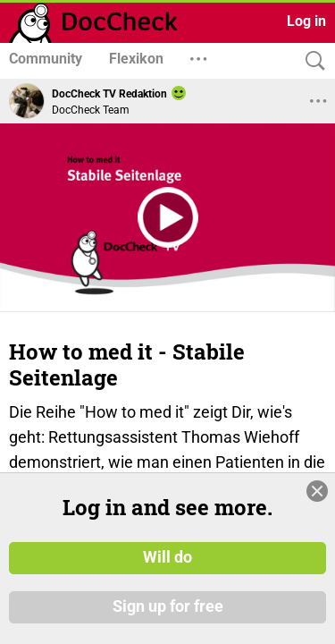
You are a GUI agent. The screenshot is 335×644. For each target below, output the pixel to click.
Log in (306, 21)
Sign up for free (168, 607)
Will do (167, 557)
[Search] (311, 61)
